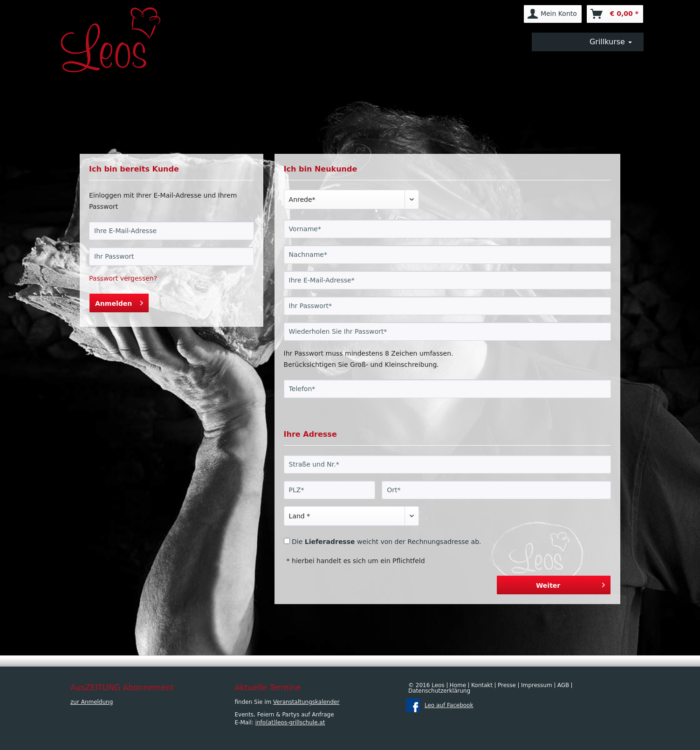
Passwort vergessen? (123, 278)
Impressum (537, 685)
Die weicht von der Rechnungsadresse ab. (386, 542)
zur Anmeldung (92, 702)
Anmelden (119, 301)
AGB (563, 685)
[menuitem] (553, 14)
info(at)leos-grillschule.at (290, 722)
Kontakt (482, 685)
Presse (507, 685)
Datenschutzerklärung (439, 691)
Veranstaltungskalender (306, 702)
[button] (588, 42)
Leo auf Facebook (449, 705)
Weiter (570, 583)
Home (458, 685)
